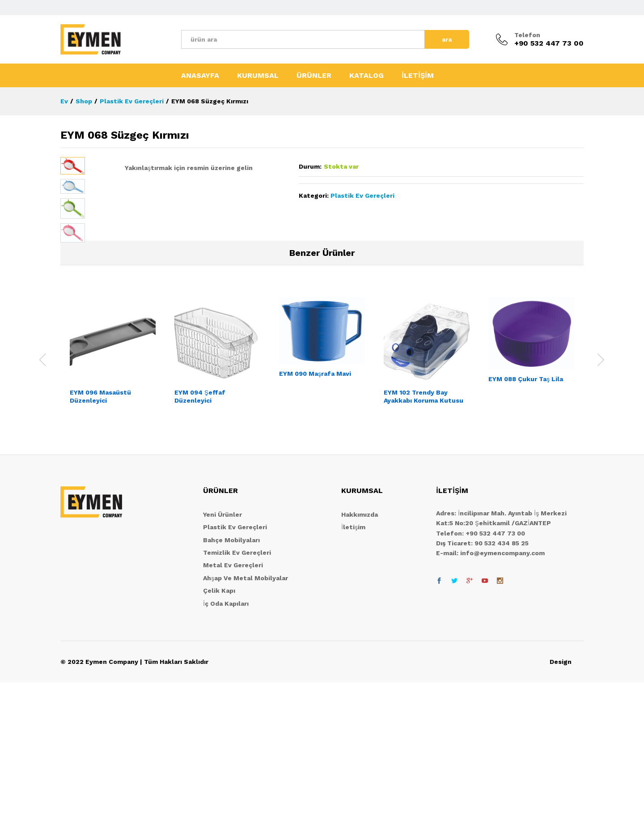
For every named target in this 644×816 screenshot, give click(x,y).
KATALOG (366, 76)
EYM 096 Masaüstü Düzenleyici (100, 530)
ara (447, 39)
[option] (113, 492)
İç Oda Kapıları (226, 737)
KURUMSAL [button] (258, 76)
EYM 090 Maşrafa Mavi (315, 507)
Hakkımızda (360, 648)
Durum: (310, 166)
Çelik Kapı (219, 724)
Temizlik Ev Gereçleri (237, 686)
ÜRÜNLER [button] (314, 76)
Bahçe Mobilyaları (231, 673)
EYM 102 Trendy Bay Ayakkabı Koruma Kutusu (424, 530)
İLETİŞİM (418, 76)
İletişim (353, 661)
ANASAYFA (200, 76)
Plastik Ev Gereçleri (362, 195)
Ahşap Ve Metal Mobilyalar (246, 711)
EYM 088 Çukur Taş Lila (526, 512)
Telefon (527, 35)
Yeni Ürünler (222, 648)
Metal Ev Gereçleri (233, 699)
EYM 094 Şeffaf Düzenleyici (200, 530)
